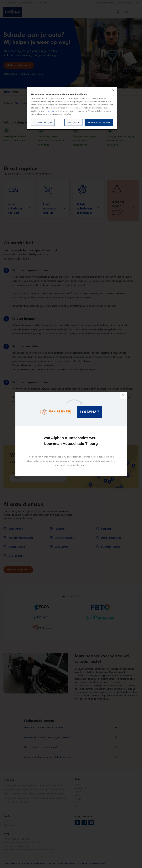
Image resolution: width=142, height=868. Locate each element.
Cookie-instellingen (43, 122)
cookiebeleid (51, 111)
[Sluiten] (113, 90)
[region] (72, 108)
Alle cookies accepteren (99, 122)
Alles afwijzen (73, 122)
